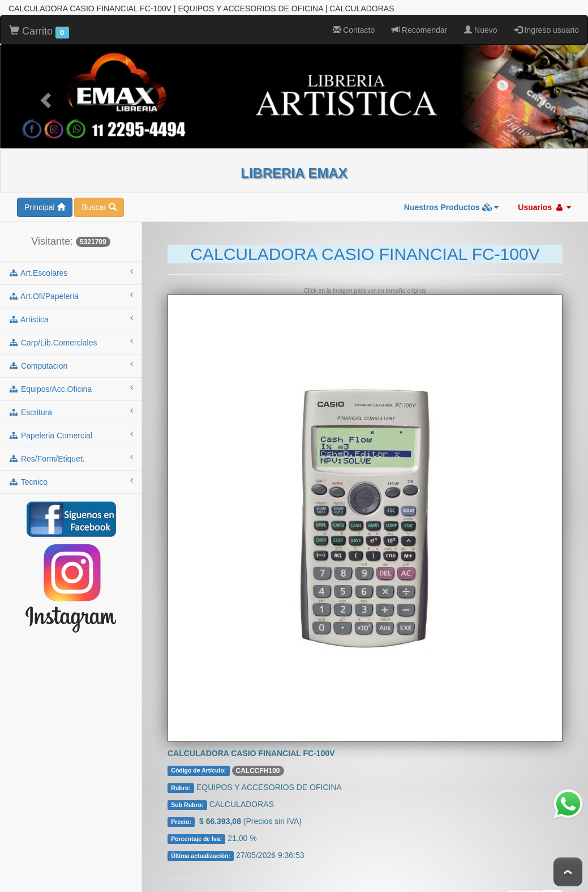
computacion (71, 362)
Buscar (99, 204)
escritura (71, 408)
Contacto (354, 27)
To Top (568, 872)
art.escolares (71, 269)
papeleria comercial (71, 432)
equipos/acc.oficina (71, 385)
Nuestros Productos (452, 204)
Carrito (39, 28)
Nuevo (480, 27)
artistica (71, 315)
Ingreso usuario (547, 27)
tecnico (71, 478)
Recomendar (419, 27)
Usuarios (544, 204)
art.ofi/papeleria (71, 292)
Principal (45, 204)
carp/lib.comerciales (71, 339)
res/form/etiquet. (71, 455)
